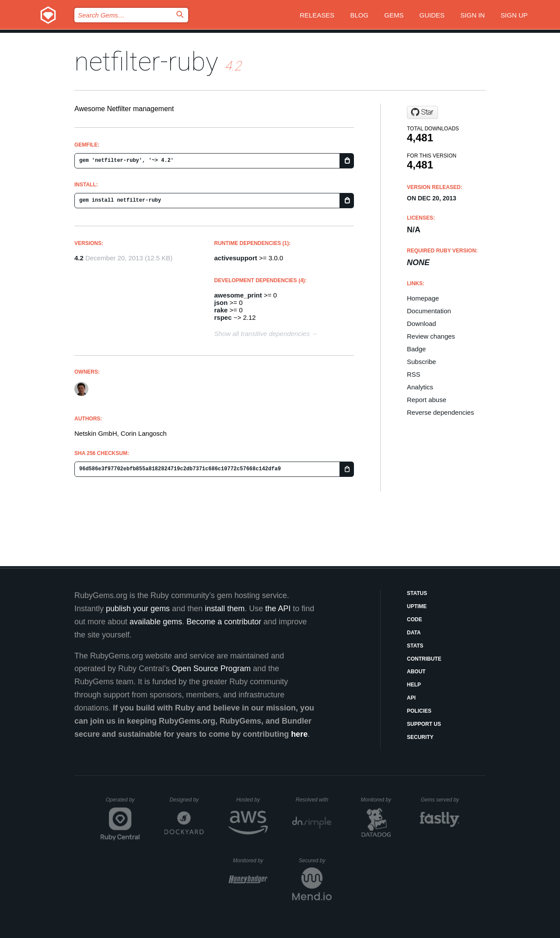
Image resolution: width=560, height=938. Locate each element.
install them (225, 609)
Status (417, 593)
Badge (416, 349)
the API (278, 609)
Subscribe (422, 362)
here (299, 734)
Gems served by (440, 800)
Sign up (514, 15)
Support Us (424, 724)
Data (414, 633)
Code (415, 619)
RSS (414, 374)
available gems (156, 622)
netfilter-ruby (146, 61)
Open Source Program (211, 668)
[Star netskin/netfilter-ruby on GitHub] (422, 112)
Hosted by (252, 800)
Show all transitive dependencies (262, 334)
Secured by (315, 861)
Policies (419, 711)
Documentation (429, 311)
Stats (415, 646)
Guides (432, 15)
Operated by (123, 803)
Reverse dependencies (440, 412)
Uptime (417, 606)
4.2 (79, 258)
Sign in (472, 15)
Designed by (186, 800)
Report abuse (427, 400)
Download (422, 324)
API (411, 698)
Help (414, 685)
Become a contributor (224, 622)
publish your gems (138, 609)
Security (420, 737)
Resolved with (314, 800)
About (416, 672)
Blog (359, 15)
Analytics (420, 387)
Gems (394, 15)
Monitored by (378, 800)
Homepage (423, 298)
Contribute (424, 659)
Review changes (431, 336)
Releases (317, 15)
